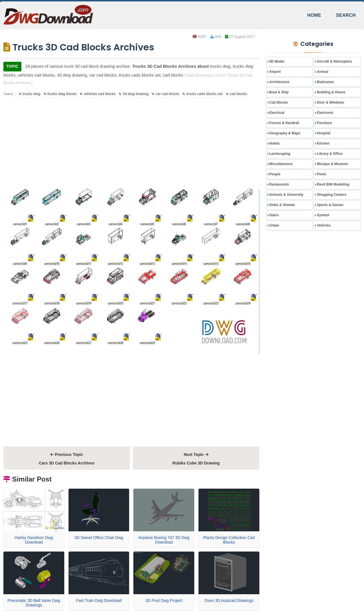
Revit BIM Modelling (333, 184)
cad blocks (237, 94)
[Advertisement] (131, 144)
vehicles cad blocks (98, 94)
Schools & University (286, 195)
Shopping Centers (331, 195)
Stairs (274, 215)
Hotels (275, 143)
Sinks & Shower (282, 205)
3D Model (277, 61)
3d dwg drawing (134, 94)
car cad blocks (166, 94)
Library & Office (330, 154)
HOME (314, 15)
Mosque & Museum (332, 164)
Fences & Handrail (284, 123)
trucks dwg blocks (60, 94)
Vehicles (324, 225)
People (275, 174)
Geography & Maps (285, 133)
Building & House (331, 92)
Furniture (324, 123)
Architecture (279, 82)
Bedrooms (325, 82)
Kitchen (323, 143)
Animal (322, 72)
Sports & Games (330, 205)
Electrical (277, 113)
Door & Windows (330, 102)
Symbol (323, 215)
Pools (321, 174)
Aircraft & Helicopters (334, 61)
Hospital (323, 133)
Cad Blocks (279, 102)
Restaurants (279, 184)
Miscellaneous (281, 164)
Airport (275, 72)
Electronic (325, 113)
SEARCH (346, 15)
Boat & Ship (279, 92)
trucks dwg (30, 94)
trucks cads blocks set (202, 94)
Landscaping (280, 154)
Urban (274, 225)
